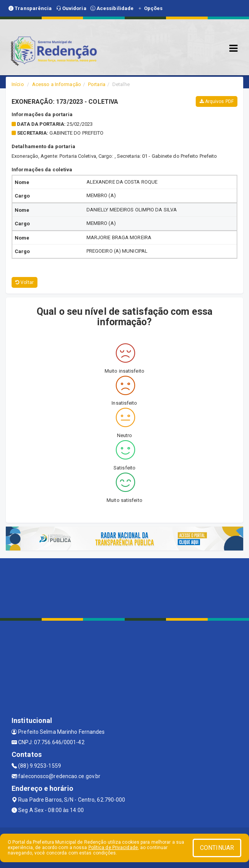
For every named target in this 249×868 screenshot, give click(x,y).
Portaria (97, 84)
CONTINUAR (217, 848)
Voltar (25, 282)
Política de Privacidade (113, 848)
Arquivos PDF (217, 101)
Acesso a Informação (57, 84)
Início (18, 84)
